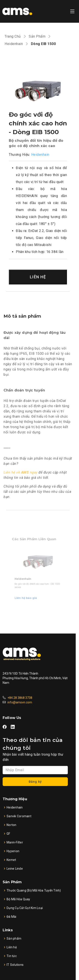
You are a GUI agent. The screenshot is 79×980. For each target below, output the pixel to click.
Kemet (11, 860)
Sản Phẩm (37, 36)
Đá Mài (12, 917)
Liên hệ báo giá (27, 595)
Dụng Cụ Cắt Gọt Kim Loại (25, 908)
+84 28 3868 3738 (20, 698)
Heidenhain (14, 44)
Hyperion (13, 851)
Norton (12, 825)
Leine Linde (15, 869)
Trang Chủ (13, 36)
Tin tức (12, 956)
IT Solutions (15, 965)
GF (8, 834)
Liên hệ (12, 947)
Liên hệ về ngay (21, 472)
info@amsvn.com (20, 702)
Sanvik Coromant (19, 816)
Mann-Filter (15, 842)
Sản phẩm (14, 938)
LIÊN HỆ (38, 277)
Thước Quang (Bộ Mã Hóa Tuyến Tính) (34, 890)
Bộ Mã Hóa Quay (18, 899)
